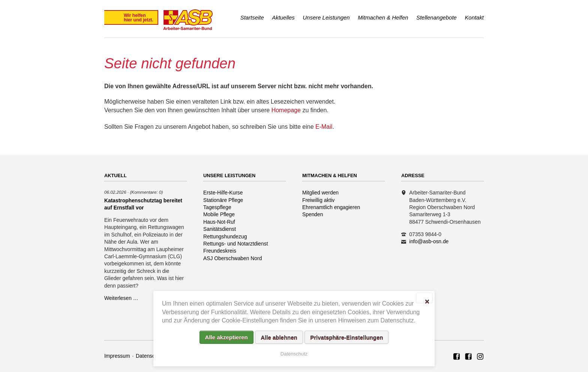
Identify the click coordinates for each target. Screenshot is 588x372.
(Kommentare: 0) (146, 192)
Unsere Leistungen (326, 17)
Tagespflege (217, 207)
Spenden (313, 214)
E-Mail (324, 127)
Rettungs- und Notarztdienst (236, 244)
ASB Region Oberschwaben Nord (457, 357)
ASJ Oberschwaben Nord (232, 258)
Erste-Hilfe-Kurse (223, 193)
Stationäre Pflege (223, 200)
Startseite (252, 17)
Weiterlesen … (121, 298)
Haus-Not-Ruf (219, 222)
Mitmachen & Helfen (383, 17)
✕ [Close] (427, 301)
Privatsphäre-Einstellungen (346, 337)
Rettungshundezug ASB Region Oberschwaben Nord (480, 357)
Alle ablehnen (279, 337)
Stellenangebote (436, 17)
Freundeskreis (220, 251)
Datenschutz (150, 356)
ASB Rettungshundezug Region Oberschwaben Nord (468, 357)
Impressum (117, 356)
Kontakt (474, 17)
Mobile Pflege (219, 214)
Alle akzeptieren (226, 337)
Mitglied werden (320, 193)
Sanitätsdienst (220, 229)
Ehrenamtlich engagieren (331, 207)
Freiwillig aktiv (318, 200)
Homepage (286, 110)
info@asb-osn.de (429, 241)
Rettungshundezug (225, 236)
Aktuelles (283, 17)
